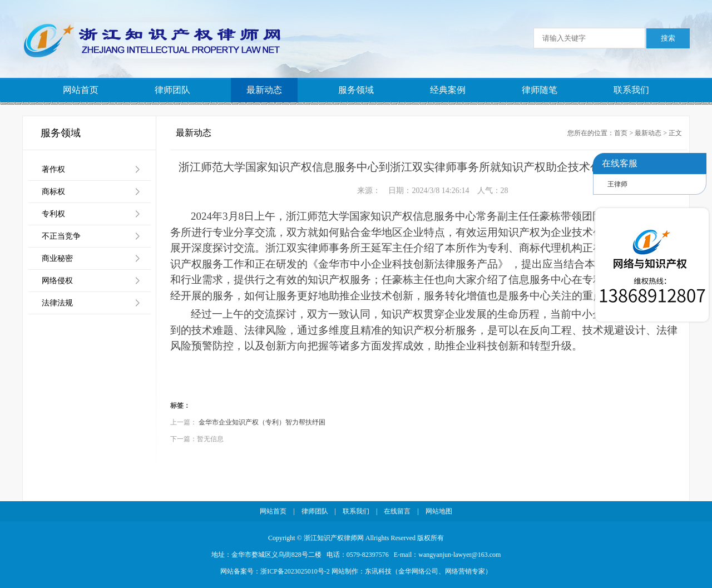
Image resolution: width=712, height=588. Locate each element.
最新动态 (264, 90)
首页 (621, 133)
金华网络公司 (418, 571)
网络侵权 (57, 281)
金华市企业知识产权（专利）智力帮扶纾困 (262, 422)
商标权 (53, 192)
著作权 (53, 169)
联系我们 (631, 90)
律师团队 (172, 90)
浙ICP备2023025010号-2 (295, 571)
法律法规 (57, 303)
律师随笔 (540, 90)
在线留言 (397, 511)
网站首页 (81, 90)
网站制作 (345, 571)
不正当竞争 (61, 236)
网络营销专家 (465, 571)
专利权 (53, 214)
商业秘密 (57, 258)
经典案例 (448, 90)
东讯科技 (378, 571)
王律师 (617, 184)
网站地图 (439, 511)
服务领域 (356, 90)
